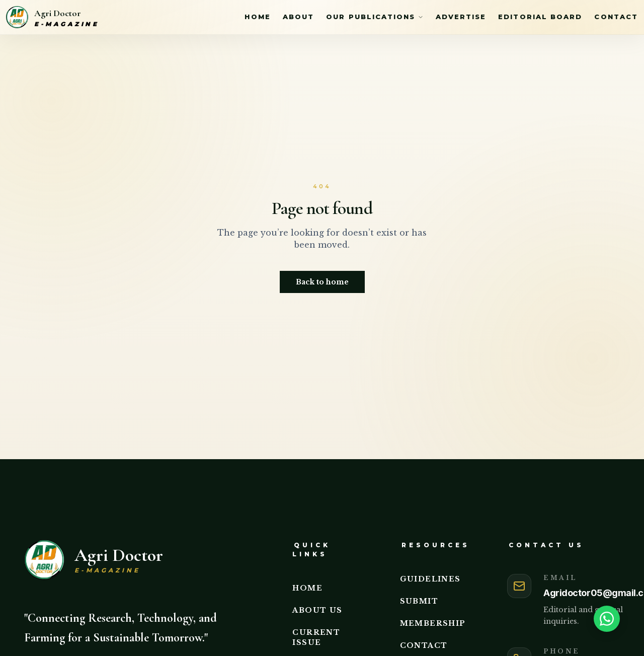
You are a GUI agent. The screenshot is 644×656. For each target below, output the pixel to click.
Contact (616, 17)
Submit (419, 601)
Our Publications (375, 17)
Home (257, 17)
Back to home (322, 282)
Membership (433, 623)
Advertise (461, 17)
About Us (317, 610)
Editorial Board (540, 17)
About (298, 17)
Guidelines (430, 579)
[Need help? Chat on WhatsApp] (610, 619)
